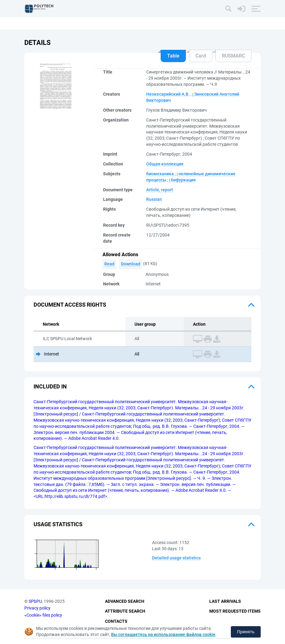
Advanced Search (125, 601)
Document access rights (70, 305)
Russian (154, 199)
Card (201, 56)
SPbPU (35, 601)
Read (109, 264)
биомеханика (160, 174)
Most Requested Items (235, 611)
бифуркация (183, 180)
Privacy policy (37, 608)
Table (173, 56)
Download (131, 264)
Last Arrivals (225, 601)
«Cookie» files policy (43, 615)
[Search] (228, 9)
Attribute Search (125, 611)
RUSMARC (233, 56)
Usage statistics (58, 524)
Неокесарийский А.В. (168, 94)
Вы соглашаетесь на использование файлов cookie (163, 634)
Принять (246, 632)
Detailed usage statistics (176, 558)
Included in (50, 386)
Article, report (160, 190)
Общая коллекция (165, 164)
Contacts (116, 621)
